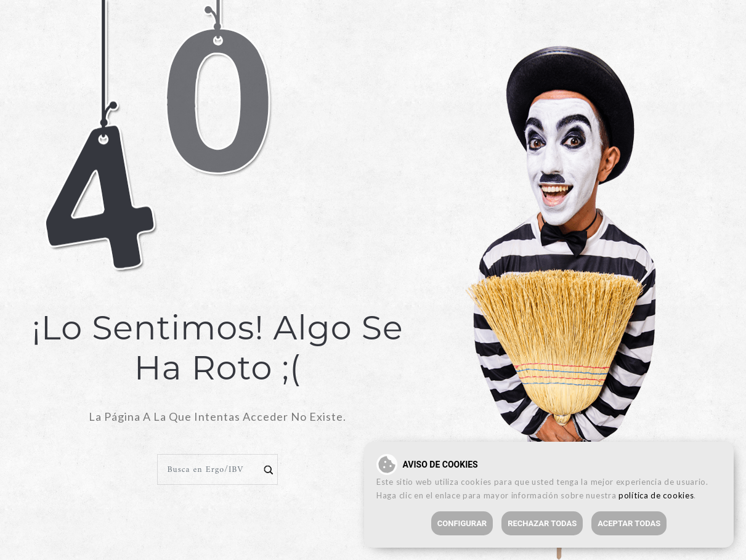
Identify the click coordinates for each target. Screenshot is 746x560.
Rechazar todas (542, 523)
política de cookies (656, 495)
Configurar (462, 523)
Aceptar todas (629, 523)
